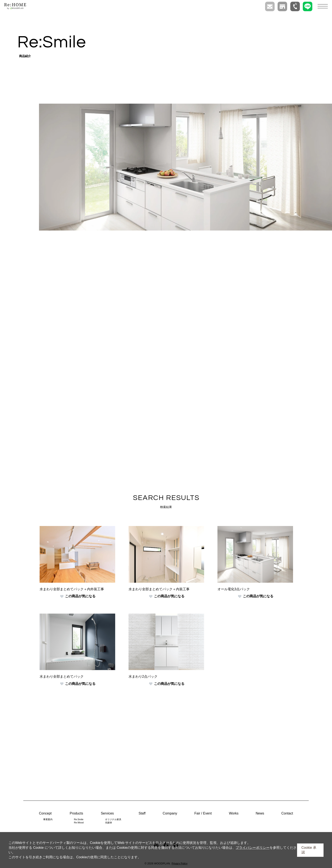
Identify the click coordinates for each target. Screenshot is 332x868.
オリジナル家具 (113, 819)
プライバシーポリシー (253, 848)
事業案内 (48, 819)
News (260, 813)
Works (234, 813)
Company (170, 813)
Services (107, 813)
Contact (287, 813)
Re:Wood (79, 823)
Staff (142, 813)
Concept (45, 813)
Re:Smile (79, 819)
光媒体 (109, 823)
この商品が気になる (78, 596)
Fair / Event (203, 813)
